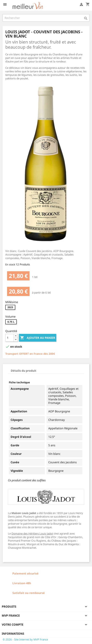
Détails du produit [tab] (24, 371)
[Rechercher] (46, 18)
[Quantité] (10, 338)
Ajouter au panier (38, 338)
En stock (10, 264)
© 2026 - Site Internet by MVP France (25, 639)
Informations (13, 634)
